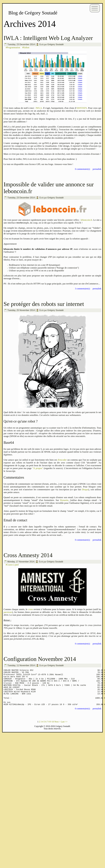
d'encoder (62, 460)
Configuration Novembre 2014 (40, 659)
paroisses (8, 612)
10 (53, 728)
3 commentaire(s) (82, 289)
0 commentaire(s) (82, 169)
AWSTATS (82, 108)
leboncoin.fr (86, 220)
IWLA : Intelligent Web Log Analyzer (48, 38)
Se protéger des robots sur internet (44, 304)
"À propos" (38, 468)
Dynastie (64, 500)
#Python (26, 47)
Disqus (85, 489)
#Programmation (13, 47)
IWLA (39, 108)
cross (30, 609)
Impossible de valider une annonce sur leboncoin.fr (49, 188)
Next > (57, 728)
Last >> (64, 728)
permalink (97, 169)
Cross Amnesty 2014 (28, 555)
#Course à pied (12, 565)
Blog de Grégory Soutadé (33, 13)
